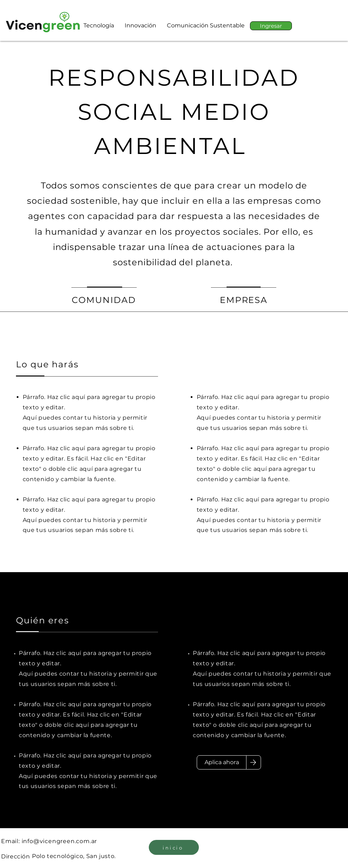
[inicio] (174, 847)
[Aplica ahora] (222, 762)
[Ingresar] (271, 26)
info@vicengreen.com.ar (59, 841)
